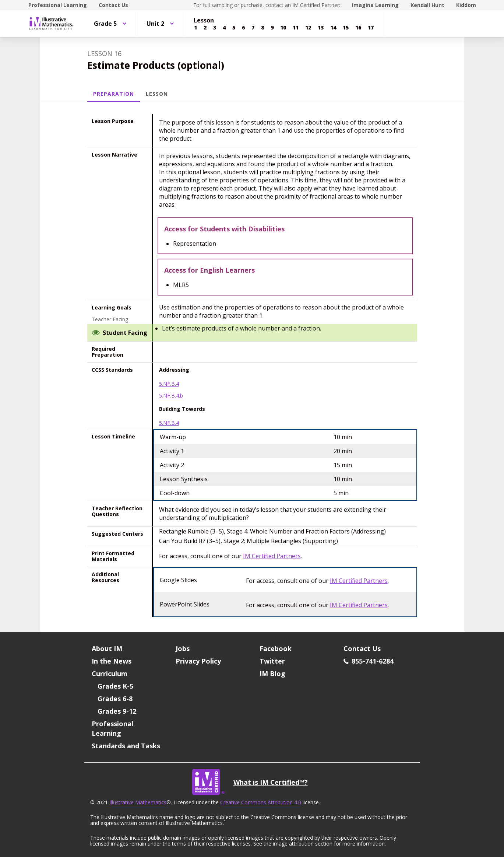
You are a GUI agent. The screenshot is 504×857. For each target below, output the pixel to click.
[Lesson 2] (205, 28)
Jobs (183, 648)
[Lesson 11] (296, 28)
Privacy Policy (198, 661)
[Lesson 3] (215, 28)
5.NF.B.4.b (171, 396)
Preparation (114, 94)
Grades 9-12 (117, 711)
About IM (107, 648)
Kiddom (466, 5)
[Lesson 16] (358, 28)
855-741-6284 (369, 661)
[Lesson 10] (283, 28)
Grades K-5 (115, 686)
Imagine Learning (375, 5)
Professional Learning (58, 5)
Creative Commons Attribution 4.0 (261, 802)
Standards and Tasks (126, 746)
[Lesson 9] (272, 28)
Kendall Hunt (427, 5)
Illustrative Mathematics (138, 802)
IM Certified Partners (272, 556)
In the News (112, 661)
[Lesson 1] (195, 28)
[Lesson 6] (243, 28)
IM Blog (272, 674)
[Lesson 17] (371, 28)
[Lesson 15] (346, 28)
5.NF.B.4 (169, 384)
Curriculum (110, 674)
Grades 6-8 (115, 699)
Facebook (276, 648)
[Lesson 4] (224, 28)
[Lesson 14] (333, 28)
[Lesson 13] (321, 28)
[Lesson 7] (253, 28)
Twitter (272, 661)
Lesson (157, 94)
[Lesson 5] (234, 28)
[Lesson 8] (262, 28)
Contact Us (113, 5)
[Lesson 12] (308, 28)
